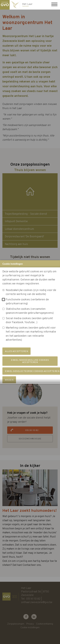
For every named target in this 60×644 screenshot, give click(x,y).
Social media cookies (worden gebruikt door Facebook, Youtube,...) (29, 324)
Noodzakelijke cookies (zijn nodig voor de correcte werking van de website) (31, 296)
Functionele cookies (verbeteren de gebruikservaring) (27, 305)
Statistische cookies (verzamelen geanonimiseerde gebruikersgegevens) (30, 315)
